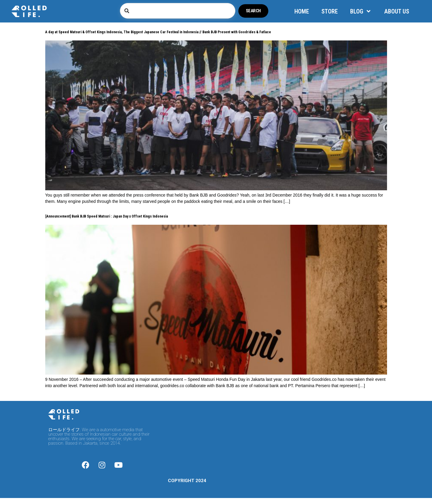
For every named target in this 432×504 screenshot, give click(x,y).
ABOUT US (397, 11)
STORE (330, 11)
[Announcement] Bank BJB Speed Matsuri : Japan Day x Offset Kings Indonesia (107, 216)
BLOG (361, 11)
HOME (302, 11)
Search (253, 11)
